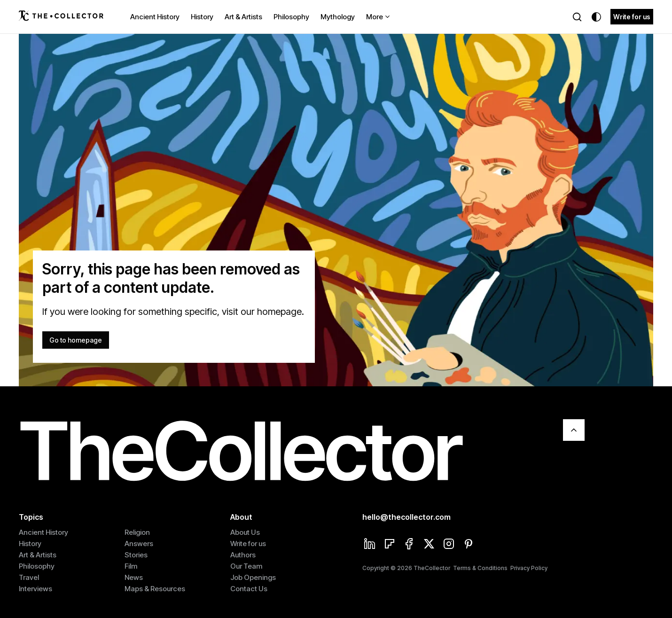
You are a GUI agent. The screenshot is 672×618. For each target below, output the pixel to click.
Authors (243, 555)
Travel (29, 577)
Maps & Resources (155, 589)
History (202, 17)
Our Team (246, 566)
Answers (139, 544)
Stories (136, 555)
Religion (137, 532)
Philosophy (291, 17)
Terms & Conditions (480, 568)
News (134, 577)
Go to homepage (76, 340)
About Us (245, 532)
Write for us (632, 17)
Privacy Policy (529, 568)
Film (131, 566)
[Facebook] (409, 545)
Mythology (338, 17)
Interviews (35, 589)
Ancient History (155, 17)
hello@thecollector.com (406, 517)
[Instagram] (449, 545)
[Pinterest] (469, 545)
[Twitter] (429, 545)
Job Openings (253, 577)
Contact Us (249, 589)
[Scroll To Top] (574, 430)
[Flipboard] (390, 545)
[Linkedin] (370, 545)
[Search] (577, 17)
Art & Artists (243, 17)
